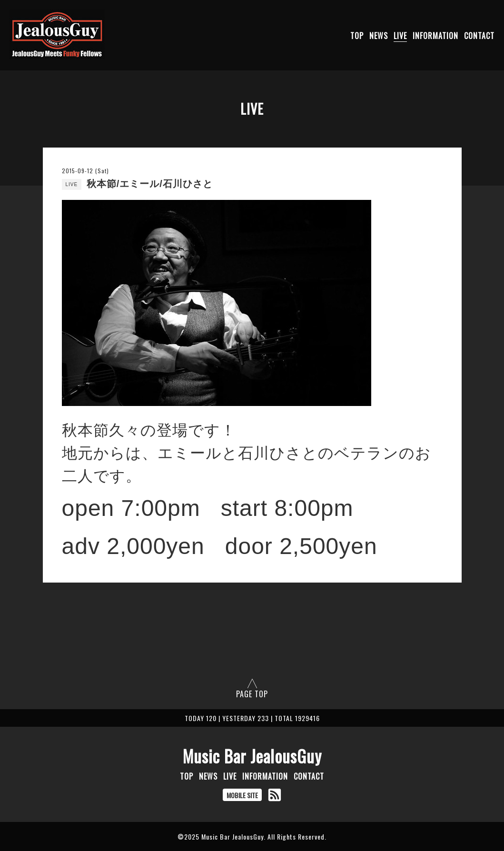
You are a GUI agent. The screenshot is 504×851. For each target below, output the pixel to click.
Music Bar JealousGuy (252, 756)
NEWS (379, 36)
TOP (357, 36)
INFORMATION (435, 36)
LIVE (400, 36)
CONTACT (479, 36)
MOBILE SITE (242, 795)
